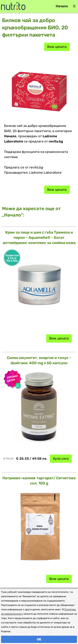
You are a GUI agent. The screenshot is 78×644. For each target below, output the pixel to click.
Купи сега (61, 459)
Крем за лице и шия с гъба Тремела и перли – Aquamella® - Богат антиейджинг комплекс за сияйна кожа (39, 238)
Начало (62, 6)
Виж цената (57, 47)
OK (39, 639)
